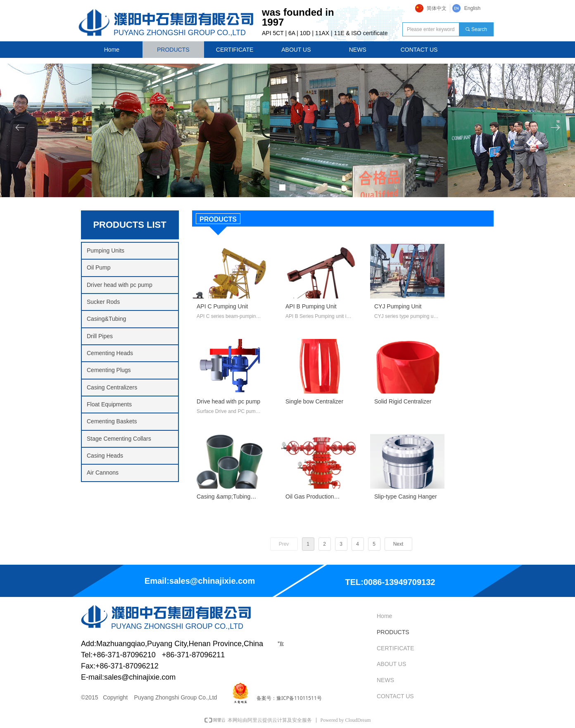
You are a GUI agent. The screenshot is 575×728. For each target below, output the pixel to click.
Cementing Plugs (109, 370)
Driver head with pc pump (120, 285)
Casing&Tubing (106, 319)
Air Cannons (103, 473)
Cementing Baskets (112, 421)
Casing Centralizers (112, 387)
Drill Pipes (100, 336)
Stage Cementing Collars (119, 439)
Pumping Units (106, 251)
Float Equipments (109, 404)
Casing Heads (105, 456)
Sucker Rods (103, 302)
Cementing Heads (110, 353)
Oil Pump (99, 267)
